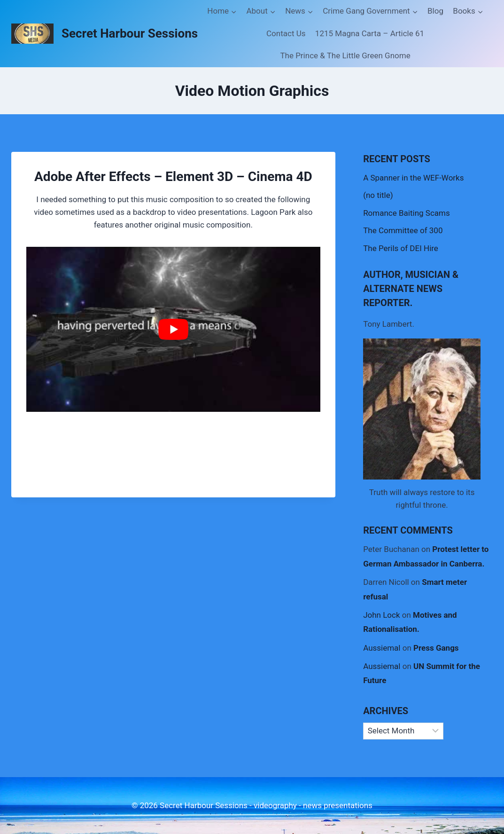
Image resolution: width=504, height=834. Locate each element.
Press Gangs (436, 648)
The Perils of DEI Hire (401, 248)
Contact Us (286, 33)
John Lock (381, 615)
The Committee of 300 (403, 230)
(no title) (378, 195)
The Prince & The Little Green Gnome (345, 55)
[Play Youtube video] (173, 330)
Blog (435, 11)
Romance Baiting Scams (407, 213)
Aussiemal (382, 648)
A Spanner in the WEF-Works (413, 178)
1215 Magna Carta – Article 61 (370, 33)
